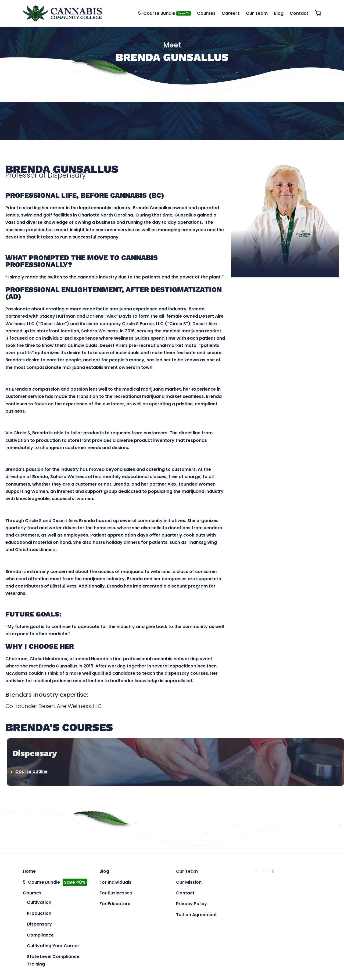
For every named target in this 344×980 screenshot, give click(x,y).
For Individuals (115, 883)
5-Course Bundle (164, 13)
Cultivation (39, 903)
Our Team (257, 13)
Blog (279, 13)
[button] (175, 773)
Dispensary (39, 925)
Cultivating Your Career (53, 947)
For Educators (115, 905)
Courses (206, 13)
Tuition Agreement (196, 916)
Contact (299, 13)
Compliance (40, 936)
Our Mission (189, 883)
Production (39, 914)
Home (29, 872)
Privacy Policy (191, 905)
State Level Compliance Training (53, 961)
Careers (231, 13)
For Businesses (116, 894)
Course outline (31, 772)
